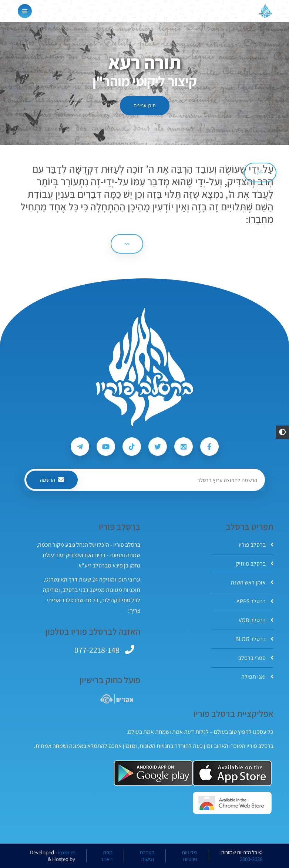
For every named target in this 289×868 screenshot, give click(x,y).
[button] (282, 432)
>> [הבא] (127, 244)
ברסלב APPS (255, 601)
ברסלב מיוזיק (255, 564)
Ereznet (67, 852)
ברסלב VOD (256, 620)
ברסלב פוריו (256, 545)
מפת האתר (107, 856)
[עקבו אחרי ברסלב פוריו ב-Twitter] (158, 447)
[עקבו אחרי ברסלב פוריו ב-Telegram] (80, 447)
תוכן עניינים (145, 105)
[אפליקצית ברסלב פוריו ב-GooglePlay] (153, 773)
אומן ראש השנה (252, 582)
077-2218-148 (97, 650)
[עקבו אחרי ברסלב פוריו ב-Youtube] (106, 447)
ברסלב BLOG (254, 639)
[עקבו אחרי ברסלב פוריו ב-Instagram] (184, 447)
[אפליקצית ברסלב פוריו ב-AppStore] (232, 773)
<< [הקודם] (260, 172)
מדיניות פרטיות (189, 856)
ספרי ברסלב (256, 658)
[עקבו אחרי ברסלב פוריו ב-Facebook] (209, 447)
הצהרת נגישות (147, 856)
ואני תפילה (257, 677)
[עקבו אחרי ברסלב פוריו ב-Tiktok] (132, 447)
